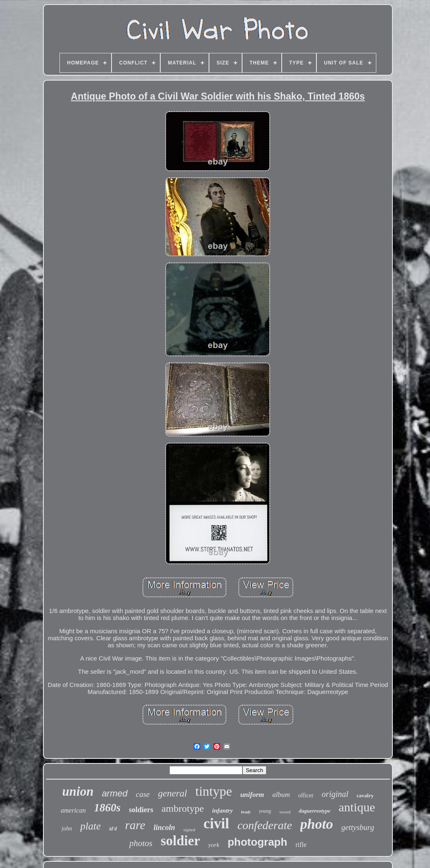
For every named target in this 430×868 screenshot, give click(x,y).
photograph (257, 842)
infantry (223, 811)
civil (216, 824)
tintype (214, 791)
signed (189, 830)
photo (317, 824)
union (78, 791)
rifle (301, 845)
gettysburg (358, 827)
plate (90, 826)
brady (246, 812)
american (73, 810)
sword (285, 812)
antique (357, 807)
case (143, 794)
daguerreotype (315, 811)
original (335, 794)
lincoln (164, 827)
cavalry (365, 795)
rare (135, 825)
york (214, 845)
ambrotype (183, 808)
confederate (265, 825)
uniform (252, 795)
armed (114, 793)
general (173, 793)
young (265, 811)
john (67, 829)
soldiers (141, 810)
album (281, 795)
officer (306, 795)
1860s (107, 808)
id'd (113, 829)
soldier (180, 841)
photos (141, 843)
